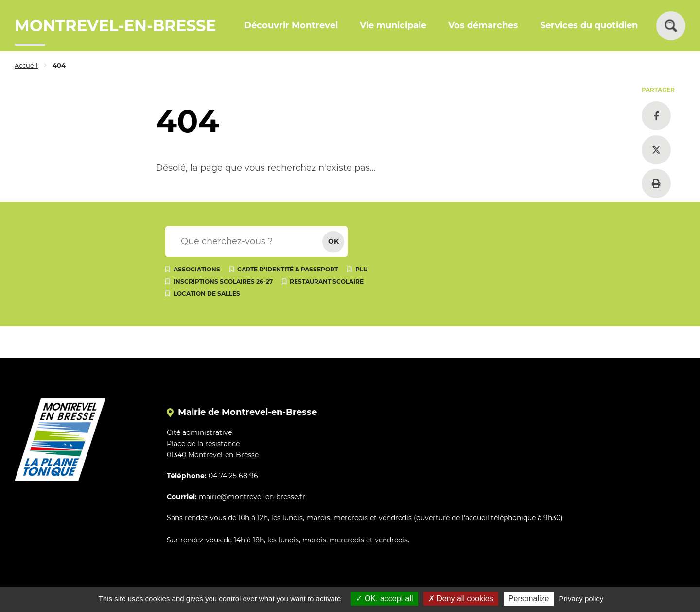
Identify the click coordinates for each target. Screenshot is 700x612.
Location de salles (207, 294)
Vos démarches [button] (483, 25)
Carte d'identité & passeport (288, 269)
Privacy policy (581, 599)
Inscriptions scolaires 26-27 (223, 281)
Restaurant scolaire (327, 281)
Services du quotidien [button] (589, 25)
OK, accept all (384, 599)
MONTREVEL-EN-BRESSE (115, 26)
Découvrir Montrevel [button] (291, 25)
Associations (197, 269)
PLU (361, 269)
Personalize (529, 599)
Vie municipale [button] (393, 25)
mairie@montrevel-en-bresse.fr (252, 497)
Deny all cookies (461, 599)
